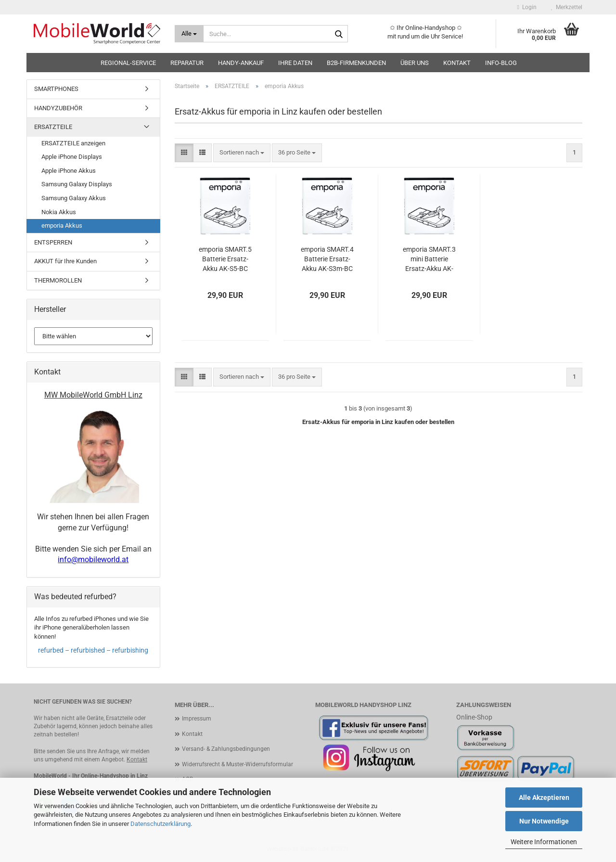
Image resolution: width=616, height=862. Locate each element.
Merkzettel (567, 7)
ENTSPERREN (53, 242)
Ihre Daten (295, 63)
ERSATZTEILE (53, 127)
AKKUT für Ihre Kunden (65, 261)
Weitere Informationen (544, 842)
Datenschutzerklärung (160, 824)
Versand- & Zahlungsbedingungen (226, 749)
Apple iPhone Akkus (69, 171)
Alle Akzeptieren (544, 798)
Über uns (415, 63)
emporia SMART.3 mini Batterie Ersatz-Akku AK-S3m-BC (429, 259)
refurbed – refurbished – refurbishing (93, 650)
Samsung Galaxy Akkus (74, 198)
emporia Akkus (62, 225)
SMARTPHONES (56, 89)
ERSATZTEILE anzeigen (73, 143)
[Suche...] (189, 34)
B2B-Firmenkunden (356, 63)
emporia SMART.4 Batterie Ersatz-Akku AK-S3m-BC (327, 259)
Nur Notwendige (544, 821)
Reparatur (187, 63)
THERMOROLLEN (58, 280)
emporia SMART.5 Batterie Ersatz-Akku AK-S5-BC (225, 259)
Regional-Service (128, 63)
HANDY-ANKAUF (241, 63)
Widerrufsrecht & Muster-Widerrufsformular (237, 764)
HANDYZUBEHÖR (58, 108)
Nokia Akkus (59, 212)
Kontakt (457, 63)
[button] (184, 153)
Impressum (197, 719)
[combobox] (242, 153)
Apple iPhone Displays (72, 157)
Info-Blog (501, 63)
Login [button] (527, 7)
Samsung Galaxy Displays (77, 184)
